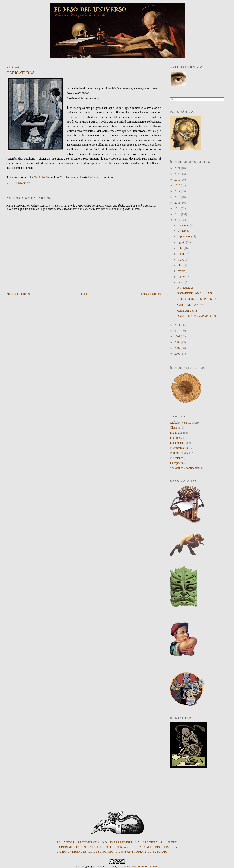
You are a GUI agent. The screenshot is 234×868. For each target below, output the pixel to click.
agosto (182, 242)
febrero (182, 277)
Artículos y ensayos (181, 423)
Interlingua (176, 438)
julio (181, 248)
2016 (178, 197)
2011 (178, 325)
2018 (178, 185)
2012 (178, 220)
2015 (178, 203)
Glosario (175, 428)
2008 (178, 342)
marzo (182, 271)
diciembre (184, 225)
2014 (178, 208)
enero (181, 282)
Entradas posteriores (18, 294)
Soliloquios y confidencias (185, 468)
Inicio (84, 294)
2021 (178, 168)
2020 (178, 174)
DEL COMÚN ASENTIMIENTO (197, 299)
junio (181, 254)
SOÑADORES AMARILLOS (194, 293)
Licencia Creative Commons (144, 866)
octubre (183, 231)
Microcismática (179, 448)
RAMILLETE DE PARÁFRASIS (197, 316)
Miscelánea (177, 458)
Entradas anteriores (150, 294)
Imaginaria (176, 433)
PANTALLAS (185, 288)
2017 (178, 191)
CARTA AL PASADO (190, 305)
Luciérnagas (20, 183)
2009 (178, 336)
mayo (181, 260)
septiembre (185, 236)
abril (181, 265)
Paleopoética (177, 463)
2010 (178, 331)
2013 (178, 214)
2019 (178, 180)
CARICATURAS (20, 73)
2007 (178, 348)
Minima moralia (179, 453)
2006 (178, 354)
